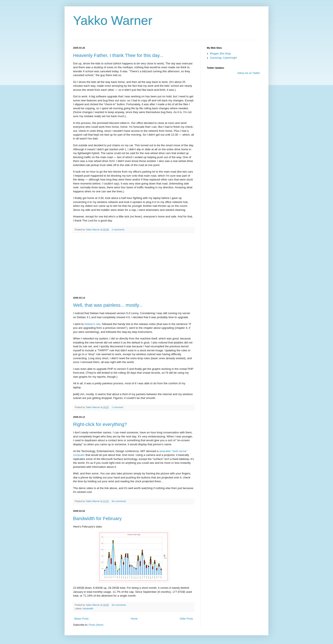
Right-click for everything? (100, 424)
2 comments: (119, 230)
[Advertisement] (134, 265)
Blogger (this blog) (220, 54)
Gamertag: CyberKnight (223, 58)
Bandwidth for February (97, 518)
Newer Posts (81, 619)
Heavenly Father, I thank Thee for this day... (118, 55)
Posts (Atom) (96, 625)
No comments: (119, 501)
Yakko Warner (113, 21)
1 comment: (118, 407)
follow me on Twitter (249, 73)
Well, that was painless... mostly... (108, 305)
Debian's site (92, 324)
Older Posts (186, 619)
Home (134, 619)
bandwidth (88, 609)
